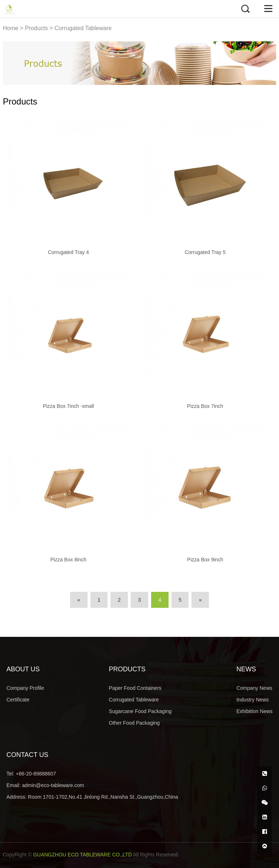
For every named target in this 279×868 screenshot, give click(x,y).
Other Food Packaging (134, 723)
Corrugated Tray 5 (205, 252)
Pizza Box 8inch (69, 560)
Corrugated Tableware (83, 28)
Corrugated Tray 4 (68, 252)
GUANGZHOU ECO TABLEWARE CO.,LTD (82, 855)
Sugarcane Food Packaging (140, 711)
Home (11, 28)
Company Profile (25, 688)
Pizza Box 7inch (205, 406)
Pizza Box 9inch (205, 560)
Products (37, 28)
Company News (254, 688)
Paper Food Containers (135, 688)
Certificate (18, 700)
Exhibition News (255, 711)
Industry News (253, 700)
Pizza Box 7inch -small (68, 406)
